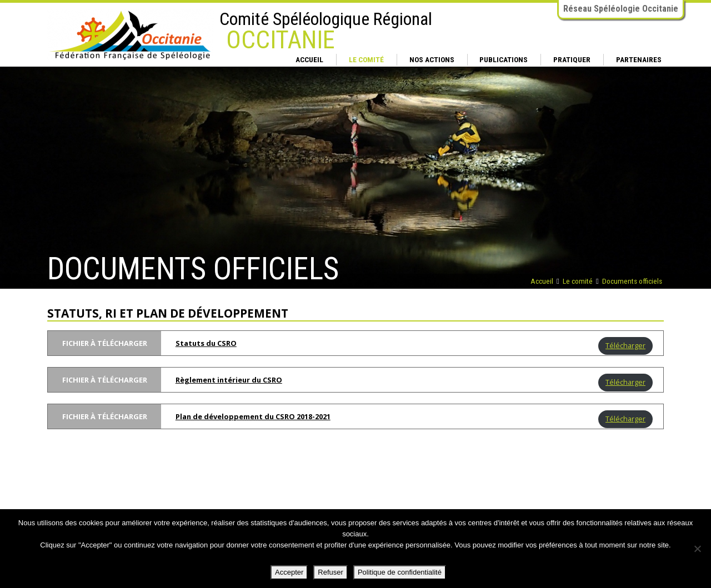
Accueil (309, 59)
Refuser (331, 572)
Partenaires (639, 59)
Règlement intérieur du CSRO (229, 380)
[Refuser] (697, 549)
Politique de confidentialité (400, 572)
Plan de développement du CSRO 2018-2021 (253, 416)
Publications (504, 59)
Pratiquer (572, 59)
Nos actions (432, 59)
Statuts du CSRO (206, 343)
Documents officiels (632, 281)
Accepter (289, 572)
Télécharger (625, 345)
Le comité (366, 59)
